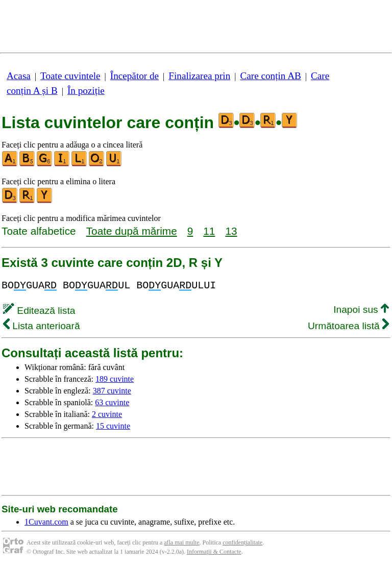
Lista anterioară (42, 326)
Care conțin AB (270, 76)
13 (231, 231)
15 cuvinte (113, 426)
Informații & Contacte (214, 552)
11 (209, 231)
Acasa (19, 76)
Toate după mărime (132, 231)
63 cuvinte (112, 402)
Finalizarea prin (199, 76)
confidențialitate (242, 542)
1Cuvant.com (46, 522)
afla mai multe (181, 542)
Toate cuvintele (70, 76)
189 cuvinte (115, 379)
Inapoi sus (361, 310)
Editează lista (39, 311)
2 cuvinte (107, 414)
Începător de (134, 76)
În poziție (86, 91)
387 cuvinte (112, 391)
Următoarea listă (348, 326)
